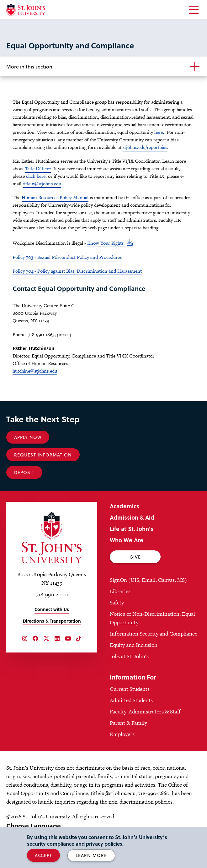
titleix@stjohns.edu (42, 184)
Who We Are (127, 540)
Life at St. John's (132, 529)
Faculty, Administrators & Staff (145, 712)
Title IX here (38, 169)
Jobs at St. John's (129, 656)
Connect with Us (52, 609)
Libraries (120, 591)
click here (36, 176)
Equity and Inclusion (134, 645)
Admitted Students (131, 700)
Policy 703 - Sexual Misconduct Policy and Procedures (67, 257)
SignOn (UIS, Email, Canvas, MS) (148, 580)
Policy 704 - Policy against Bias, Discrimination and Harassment (77, 271)
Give (135, 557)
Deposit (24, 472)
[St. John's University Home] (26, 10)
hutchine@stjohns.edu (35, 371)
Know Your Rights (105, 243)
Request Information (43, 455)
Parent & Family (128, 723)
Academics (125, 506)
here (159, 132)
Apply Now (28, 437)
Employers (122, 734)
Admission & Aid (132, 517)
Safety (117, 603)
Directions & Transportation (52, 621)
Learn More (91, 855)
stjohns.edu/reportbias (145, 147)
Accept (43, 855)
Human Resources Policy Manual (55, 197)
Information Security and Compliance (154, 634)
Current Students (130, 689)
